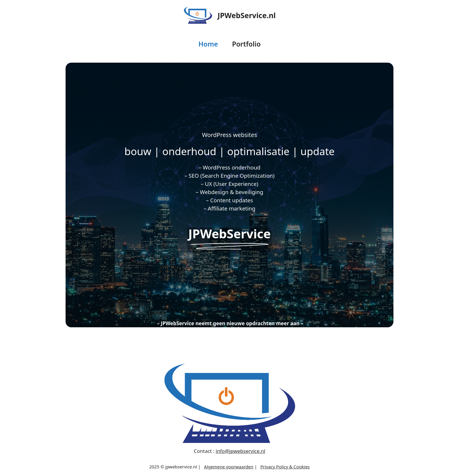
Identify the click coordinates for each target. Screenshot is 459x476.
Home (208, 44)
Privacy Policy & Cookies (285, 467)
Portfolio (246, 44)
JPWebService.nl (246, 15)
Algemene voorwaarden (229, 467)
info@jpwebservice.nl (240, 451)
